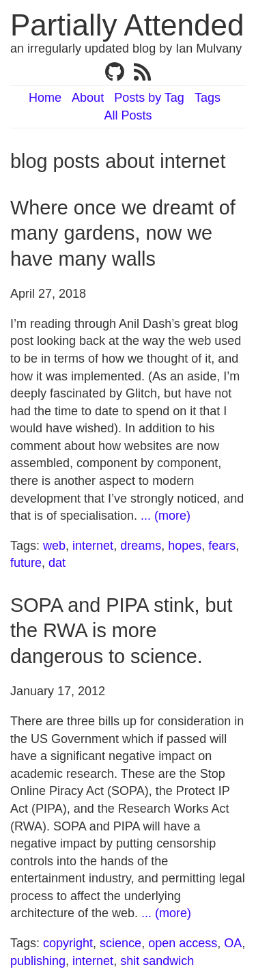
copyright (68, 943)
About (88, 98)
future (26, 563)
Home (45, 98)
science (120, 943)
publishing (38, 961)
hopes (185, 546)
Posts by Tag (149, 98)
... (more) (166, 516)
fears (222, 546)
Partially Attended (127, 25)
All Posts (128, 115)
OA (233, 943)
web (54, 546)
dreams (141, 546)
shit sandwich (157, 961)
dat (57, 563)
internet (93, 546)
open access (183, 943)
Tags (208, 98)
